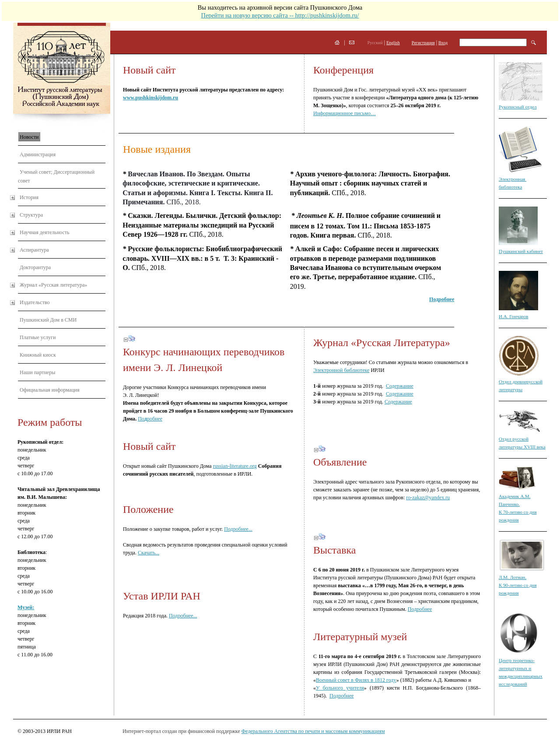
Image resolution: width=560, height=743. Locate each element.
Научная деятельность (44, 232)
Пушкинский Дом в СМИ (48, 320)
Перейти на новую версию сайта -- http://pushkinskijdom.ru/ (280, 15)
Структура (31, 215)
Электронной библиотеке (341, 370)
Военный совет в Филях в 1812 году (356, 680)
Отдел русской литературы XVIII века (522, 439)
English (393, 43)
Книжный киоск (38, 355)
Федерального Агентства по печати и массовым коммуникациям (313, 731)
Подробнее (420, 609)
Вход (443, 43)
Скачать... (149, 553)
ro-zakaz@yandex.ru (428, 498)
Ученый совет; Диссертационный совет (56, 176)
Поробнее (150, 419)
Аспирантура (34, 250)
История (29, 197)
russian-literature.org (235, 466)
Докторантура (35, 267)
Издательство (35, 302)
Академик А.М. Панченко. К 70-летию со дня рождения (518, 504)
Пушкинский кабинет (521, 251)
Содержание (400, 386)
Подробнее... (238, 529)
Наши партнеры (37, 372)
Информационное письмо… (345, 113)
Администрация (38, 154)
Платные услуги (38, 337)
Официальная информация (50, 390)
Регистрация (423, 43)
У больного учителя (340, 688)
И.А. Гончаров (514, 316)
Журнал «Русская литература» (53, 285)
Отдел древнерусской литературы (521, 382)
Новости (29, 137)
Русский (375, 43)
